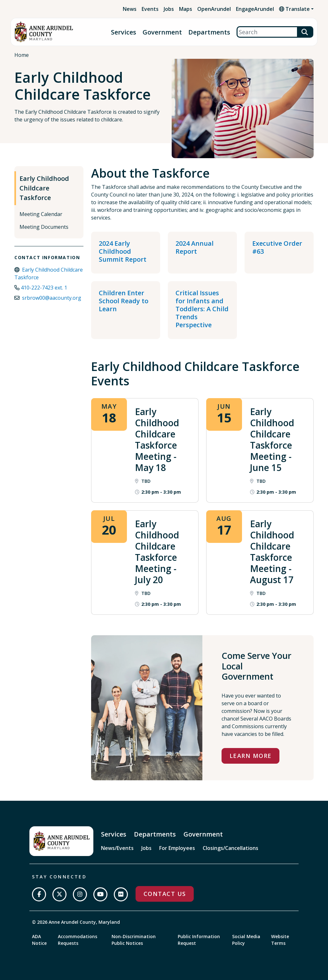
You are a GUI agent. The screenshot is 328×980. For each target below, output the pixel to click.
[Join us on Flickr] (121, 894)
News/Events (117, 848)
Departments (209, 32)
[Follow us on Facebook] (39, 894)
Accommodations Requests (78, 940)
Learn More (250, 756)
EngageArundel (255, 9)
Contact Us (165, 894)
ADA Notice (39, 940)
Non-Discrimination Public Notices (134, 940)
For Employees (177, 848)
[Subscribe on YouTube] (100, 894)
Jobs (169, 9)
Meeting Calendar (41, 214)
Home (22, 55)
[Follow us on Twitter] (59, 894)
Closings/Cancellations (230, 848)
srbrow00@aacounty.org (52, 298)
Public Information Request (199, 940)
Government (162, 32)
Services (124, 32)
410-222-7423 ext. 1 (44, 288)
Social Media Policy (246, 940)
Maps (186, 9)
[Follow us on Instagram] (80, 894)
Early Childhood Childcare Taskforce (44, 188)
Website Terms (280, 940)
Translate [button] (294, 9)
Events (150, 9)
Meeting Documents (44, 227)
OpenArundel (214, 9)
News (130, 9)
